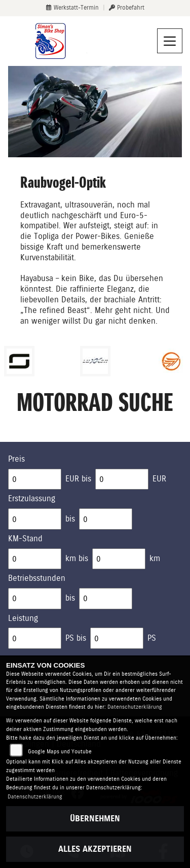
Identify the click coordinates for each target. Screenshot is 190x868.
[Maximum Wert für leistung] (117, 638)
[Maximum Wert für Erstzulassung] (106, 519)
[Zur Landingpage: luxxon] (95, 361)
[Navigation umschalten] (170, 41)
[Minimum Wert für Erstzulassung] (35, 519)
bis (70, 519)
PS (152, 638)
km (155, 558)
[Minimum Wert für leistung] (35, 638)
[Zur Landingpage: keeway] (171, 361)
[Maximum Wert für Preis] (122, 479)
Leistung (23, 618)
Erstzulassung (32, 498)
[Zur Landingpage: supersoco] (19, 361)
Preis (16, 459)
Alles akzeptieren (95, 849)
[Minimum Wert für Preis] (35, 479)
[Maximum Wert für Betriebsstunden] (106, 599)
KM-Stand (25, 539)
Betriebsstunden (37, 578)
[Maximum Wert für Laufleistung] (119, 559)
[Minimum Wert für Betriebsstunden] (35, 599)
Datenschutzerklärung (135, 707)
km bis (77, 558)
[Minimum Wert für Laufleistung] (35, 559)
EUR (159, 479)
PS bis (76, 638)
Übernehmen (95, 819)
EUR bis (78, 479)
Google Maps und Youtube (60, 752)
